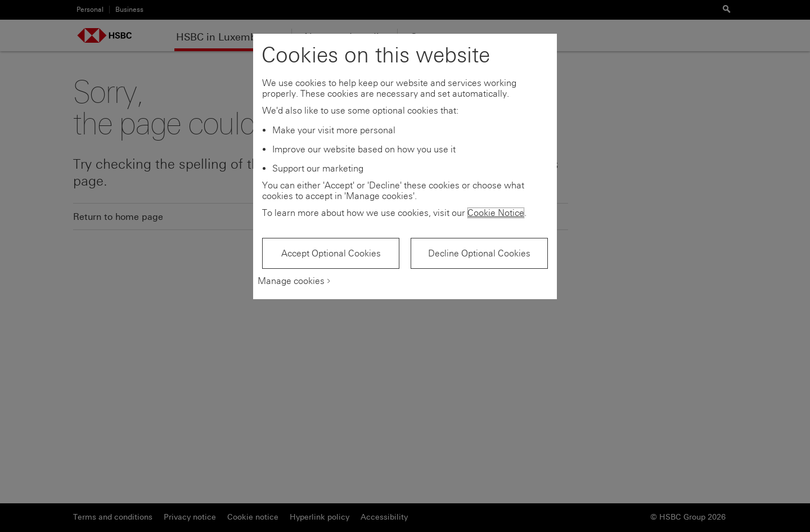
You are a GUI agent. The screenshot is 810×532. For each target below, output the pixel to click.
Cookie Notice (496, 213)
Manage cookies (291, 281)
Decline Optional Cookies (479, 253)
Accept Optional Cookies (331, 253)
